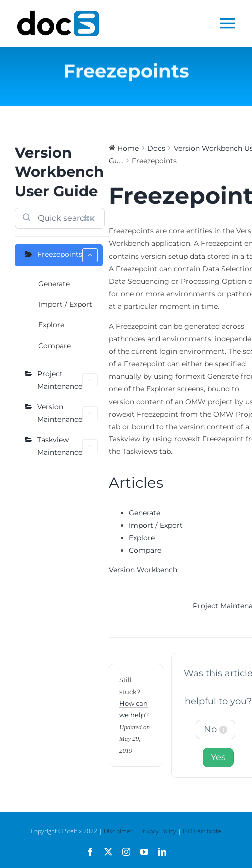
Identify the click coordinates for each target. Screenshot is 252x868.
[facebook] (90, 852)
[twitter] (108, 852)
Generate (54, 284)
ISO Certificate (202, 831)
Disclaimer (118, 831)
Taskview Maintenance (68, 446)
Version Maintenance (68, 413)
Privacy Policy (158, 831)
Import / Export (65, 304)
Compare (55, 346)
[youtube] (144, 852)
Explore (51, 325)
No (215, 729)
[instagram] (126, 852)
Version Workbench (143, 570)
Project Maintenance (68, 380)
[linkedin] (162, 852)
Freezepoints (68, 255)
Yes (218, 757)
